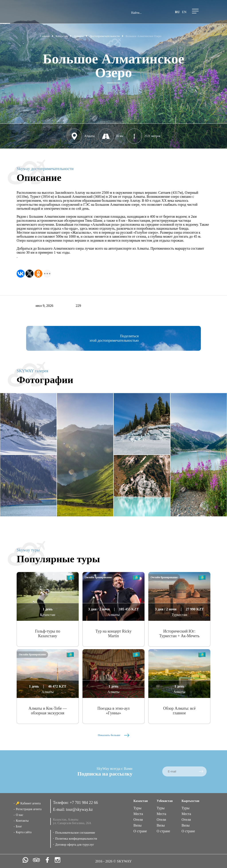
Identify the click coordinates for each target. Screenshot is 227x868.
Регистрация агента (29, 809)
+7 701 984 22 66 (84, 803)
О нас (20, 815)
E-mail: (59, 809)
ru (177, 12)
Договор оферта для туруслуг (75, 845)
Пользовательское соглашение (75, 833)
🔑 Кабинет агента (28, 803)
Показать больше (113, 735)
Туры (137, 808)
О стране (140, 831)
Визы (137, 825)
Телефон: (61, 803)
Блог (19, 826)
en (184, 12)
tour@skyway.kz (79, 809)
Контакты (22, 821)
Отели (138, 820)
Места (138, 814)
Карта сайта (24, 832)
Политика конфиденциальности (76, 839)
